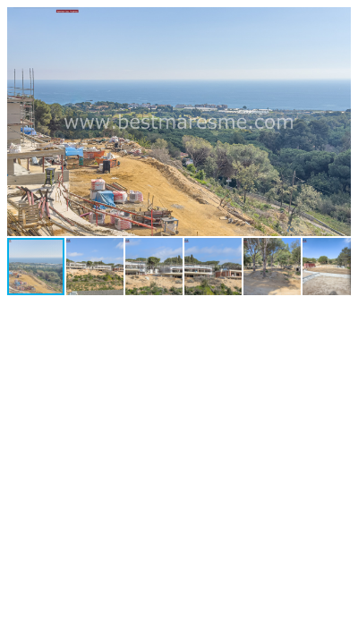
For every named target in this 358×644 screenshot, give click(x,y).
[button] (335, 23)
